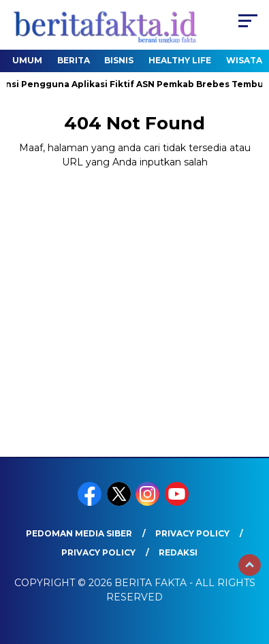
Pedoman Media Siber (79, 533)
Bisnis (119, 60)
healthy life (180, 60)
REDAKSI (178, 552)
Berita (74, 60)
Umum (27, 60)
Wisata (244, 60)
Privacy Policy (192, 533)
